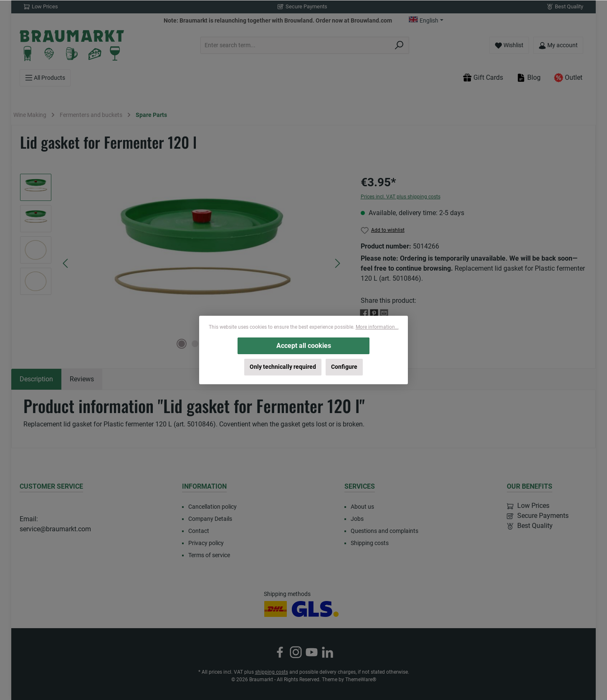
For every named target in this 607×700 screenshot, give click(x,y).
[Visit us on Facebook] (280, 652)
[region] (182, 264)
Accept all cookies (304, 346)
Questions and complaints (384, 531)
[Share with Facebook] (364, 313)
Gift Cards (483, 78)
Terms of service (209, 555)
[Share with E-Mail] (384, 313)
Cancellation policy (212, 507)
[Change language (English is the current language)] (426, 20)
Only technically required (283, 367)
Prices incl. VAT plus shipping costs (401, 197)
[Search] (399, 45)
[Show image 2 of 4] (195, 344)
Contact (199, 531)
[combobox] (295, 45)
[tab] (36, 379)
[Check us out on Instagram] (296, 652)
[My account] (558, 45)
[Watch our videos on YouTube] (312, 652)
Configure (344, 367)
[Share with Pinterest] (374, 313)
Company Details (210, 519)
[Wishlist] (509, 45)
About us (362, 507)
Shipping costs (370, 543)
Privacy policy (206, 543)
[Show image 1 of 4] (182, 344)
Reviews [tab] (82, 379)
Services (360, 486)
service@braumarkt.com (55, 529)
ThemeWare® (361, 680)
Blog (529, 78)
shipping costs (272, 672)
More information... (377, 327)
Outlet (568, 78)
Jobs (357, 519)
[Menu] (45, 78)
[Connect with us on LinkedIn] (328, 652)
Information (204, 486)
